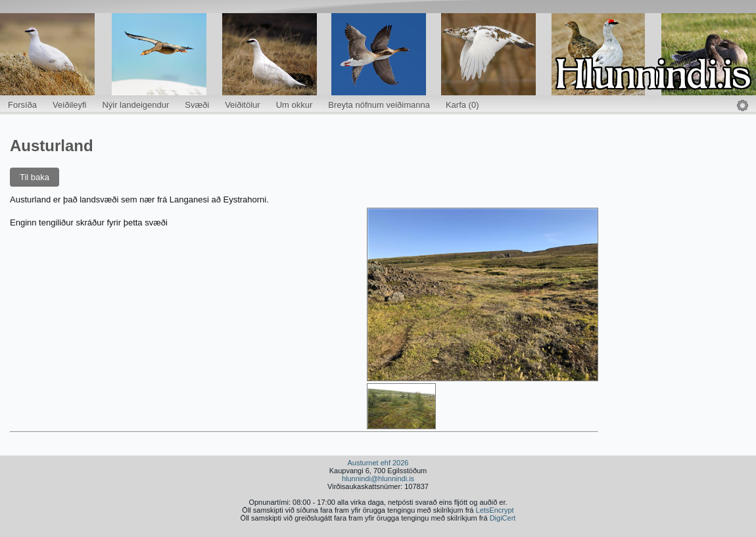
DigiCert (503, 518)
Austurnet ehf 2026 (378, 463)
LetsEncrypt (495, 510)
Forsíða (22, 105)
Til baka (35, 177)
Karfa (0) (462, 105)
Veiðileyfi (69, 105)
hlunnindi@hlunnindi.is (378, 479)
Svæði (197, 105)
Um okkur (295, 105)
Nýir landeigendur (135, 105)
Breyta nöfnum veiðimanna (379, 105)
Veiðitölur (242, 105)
